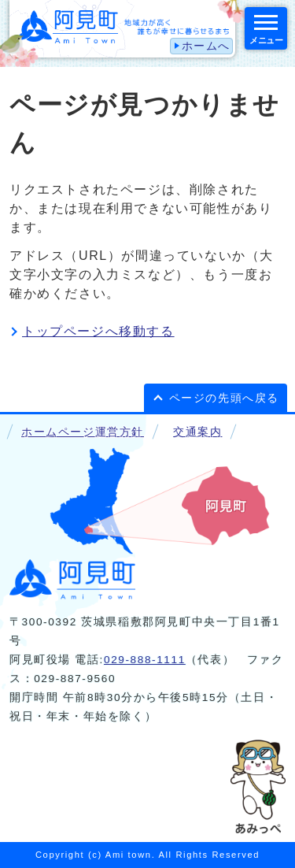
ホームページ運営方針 (83, 432)
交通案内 (197, 432)
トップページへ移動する (98, 331)
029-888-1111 (145, 660)
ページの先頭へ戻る (224, 398)
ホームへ (206, 46)
